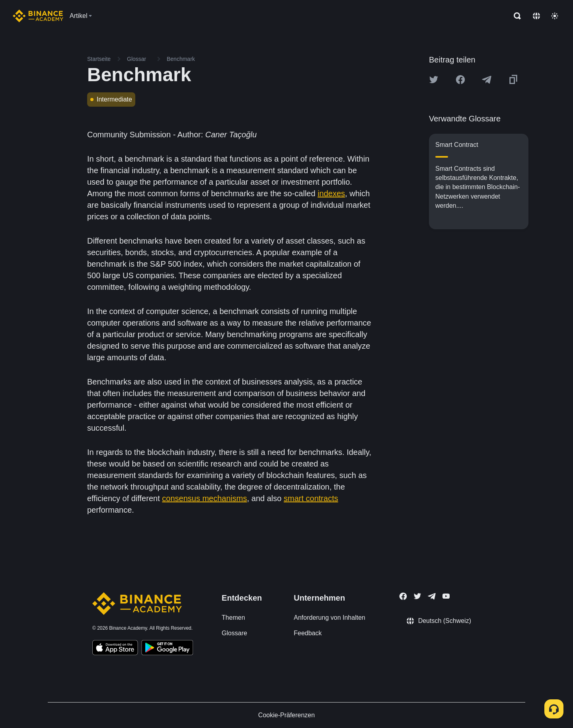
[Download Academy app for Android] (167, 649)
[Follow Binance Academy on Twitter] (417, 596)
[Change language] (536, 16)
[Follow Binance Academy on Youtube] (446, 596)
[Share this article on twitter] (434, 80)
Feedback (308, 633)
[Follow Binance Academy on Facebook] (403, 596)
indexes (331, 193)
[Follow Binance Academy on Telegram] (432, 596)
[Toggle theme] (555, 16)
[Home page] (38, 16)
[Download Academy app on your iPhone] (115, 649)
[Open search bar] (515, 16)
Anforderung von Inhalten (329, 618)
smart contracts (311, 498)
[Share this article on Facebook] (460, 80)
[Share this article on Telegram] (487, 80)
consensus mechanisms (204, 498)
